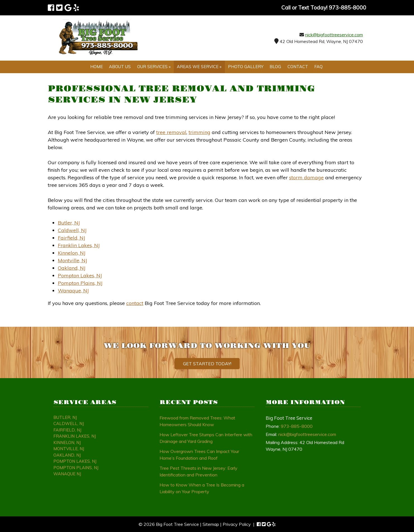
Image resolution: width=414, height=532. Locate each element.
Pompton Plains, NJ (80, 283)
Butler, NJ (69, 223)
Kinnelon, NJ (72, 253)
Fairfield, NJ (72, 238)
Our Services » (154, 67)
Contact (298, 67)
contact (135, 303)
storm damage (306, 177)
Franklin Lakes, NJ (79, 245)
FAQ (318, 67)
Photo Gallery (246, 67)
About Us (120, 67)
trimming (199, 132)
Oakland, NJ (72, 268)
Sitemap (211, 524)
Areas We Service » (199, 67)
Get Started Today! (207, 364)
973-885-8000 (297, 426)
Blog (275, 67)
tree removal (171, 132)
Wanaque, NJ (73, 291)
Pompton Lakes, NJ (80, 275)
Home (97, 67)
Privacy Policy (237, 524)
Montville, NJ (72, 260)
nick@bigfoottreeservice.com (334, 35)
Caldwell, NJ (72, 230)
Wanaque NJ (67, 474)
